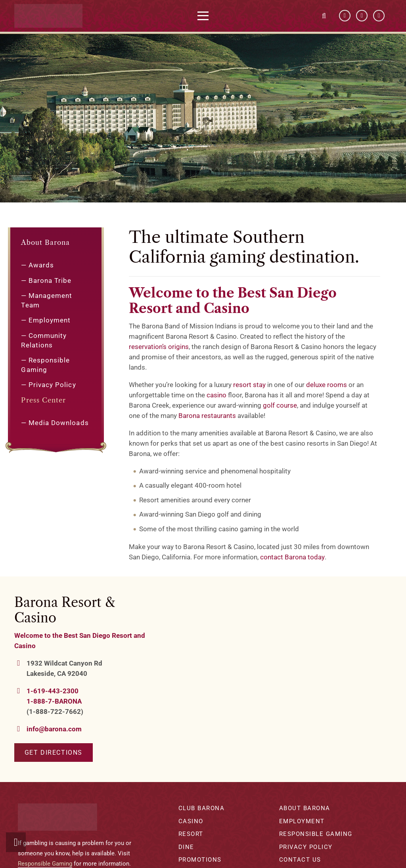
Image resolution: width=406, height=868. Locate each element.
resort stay (249, 385)
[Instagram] (379, 16)
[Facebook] (345, 16)
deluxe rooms (327, 385)
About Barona (45, 242)
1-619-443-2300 (53, 691)
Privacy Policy (52, 385)
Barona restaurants (207, 416)
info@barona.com (54, 729)
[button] (209, 16)
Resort (191, 834)
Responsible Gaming (45, 864)
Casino (191, 821)
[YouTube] (362, 16)
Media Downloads (59, 423)
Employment (50, 320)
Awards (41, 265)
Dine (186, 847)
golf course (280, 405)
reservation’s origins (159, 347)
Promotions (200, 860)
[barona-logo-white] (55, 16)
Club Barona (202, 808)
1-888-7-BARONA (54, 701)
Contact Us (300, 860)
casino (216, 395)
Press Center (43, 400)
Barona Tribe (50, 280)
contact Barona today (292, 557)
